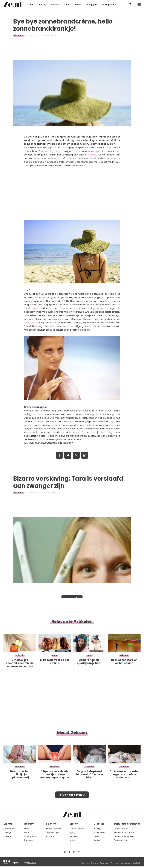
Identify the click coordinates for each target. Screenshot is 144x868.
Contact (136, 863)
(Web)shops (53, 832)
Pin (76, 455)
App (85, 455)
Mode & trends (54, 829)
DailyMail (37, 308)
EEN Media (32, 863)
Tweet (68, 455)
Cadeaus (51, 836)
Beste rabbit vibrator (124, 832)
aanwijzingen (31, 323)
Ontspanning (31, 836)
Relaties (74, 836)
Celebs (97, 836)
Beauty (43, 5)
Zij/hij (72, 832)
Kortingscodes (109, 5)
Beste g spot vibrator (124, 836)
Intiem (73, 840)
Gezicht (28, 832)
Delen (59, 455)
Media (97, 840)
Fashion (55, 5)
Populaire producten (127, 824)
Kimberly (54, 35)
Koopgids (92, 5)
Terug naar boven (70, 795)
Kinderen (8, 836)
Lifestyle (78, 5)
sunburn (92, 155)
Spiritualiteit (99, 832)
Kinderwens (9, 829)
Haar (27, 829)
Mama (31, 5)
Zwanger (8, 832)
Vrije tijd (97, 829)
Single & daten (77, 829)
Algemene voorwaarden (121, 863)
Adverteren (104, 863)
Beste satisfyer (121, 840)
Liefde (67, 5)
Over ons (94, 863)
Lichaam (19, 35)
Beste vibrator (121, 829)
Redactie (85, 863)
